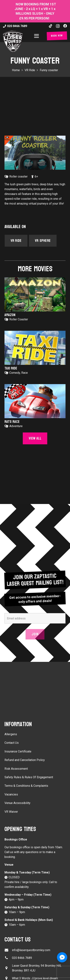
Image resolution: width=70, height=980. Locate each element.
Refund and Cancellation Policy (25, 760)
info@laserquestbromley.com (31, 950)
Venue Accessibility (17, 803)
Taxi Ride (11, 368)
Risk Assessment (16, 769)
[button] (37, 36)
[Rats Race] (35, 401)
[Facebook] (65, 26)
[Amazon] (35, 294)
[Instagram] (58, 26)
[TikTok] (51, 26)
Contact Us (12, 743)
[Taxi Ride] (35, 348)
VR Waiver (11, 812)
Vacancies (11, 794)
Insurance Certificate (18, 751)
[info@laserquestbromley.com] (8, 950)
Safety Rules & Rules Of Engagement (29, 777)
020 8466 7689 (22, 958)
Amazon (10, 315)
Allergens (11, 734)
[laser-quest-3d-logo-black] (13, 42)
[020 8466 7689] (8, 958)
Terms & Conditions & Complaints (26, 786)
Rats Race (12, 422)
